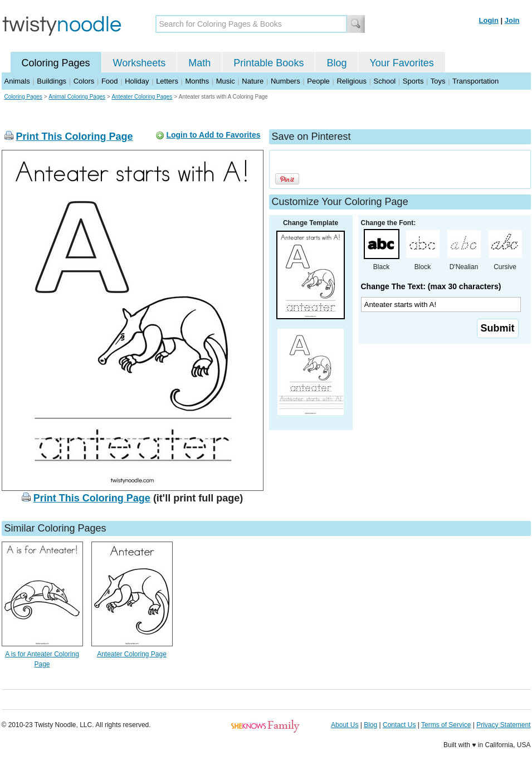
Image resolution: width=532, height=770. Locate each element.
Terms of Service (446, 725)
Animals (17, 81)
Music (226, 81)
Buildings (52, 81)
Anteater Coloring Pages (142, 97)
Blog (336, 63)
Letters (167, 81)
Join (512, 20)
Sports (413, 81)
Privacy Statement (503, 725)
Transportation (475, 81)
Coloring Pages (56, 63)
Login (489, 20)
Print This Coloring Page (75, 137)
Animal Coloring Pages (77, 97)
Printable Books (269, 63)
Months (197, 81)
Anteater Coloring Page (132, 654)
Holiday (137, 81)
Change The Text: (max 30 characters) (431, 286)
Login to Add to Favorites (213, 135)
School (385, 81)
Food (110, 81)
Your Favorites (401, 63)
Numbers (285, 81)
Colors (84, 81)
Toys (438, 81)
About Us (345, 725)
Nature (253, 81)
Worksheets (140, 63)
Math (199, 63)
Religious (351, 81)
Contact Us (399, 725)
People (318, 81)
